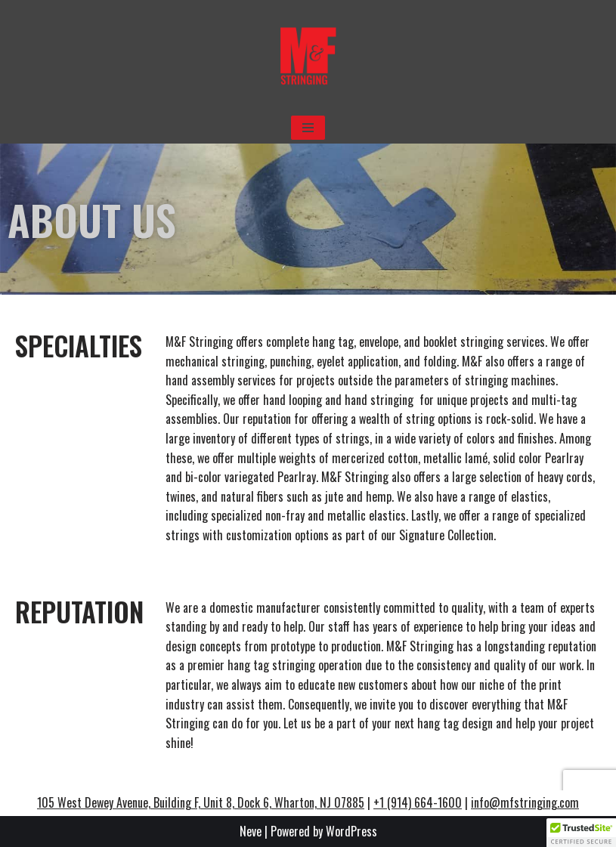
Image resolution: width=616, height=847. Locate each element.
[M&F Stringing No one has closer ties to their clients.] (308, 56)
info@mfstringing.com (525, 802)
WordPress (351, 831)
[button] (581, 833)
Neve (251, 831)
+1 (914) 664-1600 (418, 802)
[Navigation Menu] (308, 128)
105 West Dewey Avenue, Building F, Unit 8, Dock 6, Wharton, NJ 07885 (201, 802)
